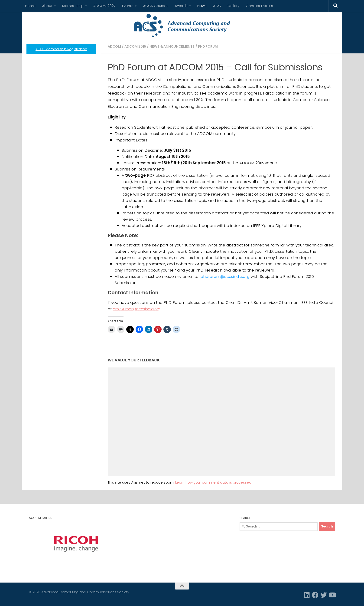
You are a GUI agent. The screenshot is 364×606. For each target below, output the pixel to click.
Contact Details (259, 6)
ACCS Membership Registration (61, 49)
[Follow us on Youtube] (332, 595)
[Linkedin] (307, 595)
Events (128, 6)
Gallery (233, 6)
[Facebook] (315, 595)
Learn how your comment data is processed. (214, 482)
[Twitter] (324, 595)
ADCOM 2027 (104, 6)
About (47, 6)
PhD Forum (212, 46)
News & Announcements (175, 46)
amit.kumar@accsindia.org (139, 309)
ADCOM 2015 (136, 46)
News (202, 6)
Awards (181, 6)
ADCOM (115, 46)
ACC (217, 6)
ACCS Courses (156, 6)
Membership (73, 6)
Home (30, 6)
